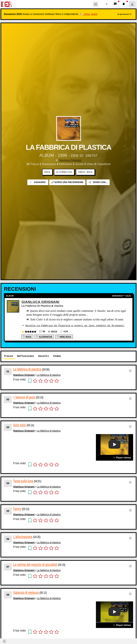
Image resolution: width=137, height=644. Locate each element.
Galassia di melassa (26, 592)
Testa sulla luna (23, 481)
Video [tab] (57, 356)
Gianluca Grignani (70, 160)
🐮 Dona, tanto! (89, 14)
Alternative (64, 172)
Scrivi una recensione (67, 182)
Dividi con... (98, 182)
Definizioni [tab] (26, 356)
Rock (47, 172)
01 (8, 371)
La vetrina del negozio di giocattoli (35, 564)
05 (8, 511)
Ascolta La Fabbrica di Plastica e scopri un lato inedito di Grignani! (75, 325)
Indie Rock (85, 172)
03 (8, 427)
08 (8, 595)
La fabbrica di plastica (27, 369)
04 (8, 483)
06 (8, 539)
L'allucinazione (23, 537)
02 (8, 399)
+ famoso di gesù (24, 397)
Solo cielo (20, 425)
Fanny (17, 509)
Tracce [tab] (8, 356)
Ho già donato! (124, 14)
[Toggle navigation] (96, 4)
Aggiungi (38, 182)
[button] (107, 4)
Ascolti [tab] (44, 356)
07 (8, 567)
